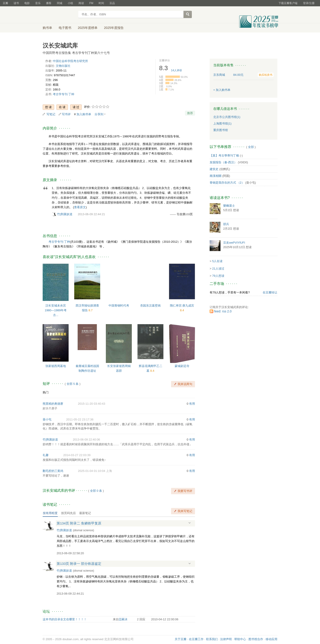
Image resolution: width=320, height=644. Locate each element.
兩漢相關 (216, 176)
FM (91, 3)
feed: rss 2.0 (223, 311)
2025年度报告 (114, 28)
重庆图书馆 (221, 130)
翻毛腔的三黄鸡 (53, 471)
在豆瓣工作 (196, 639)
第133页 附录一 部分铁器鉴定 (79, 564)
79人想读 (218, 276)
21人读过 (218, 269)
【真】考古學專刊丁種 (224, 156)
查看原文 (80, 207)
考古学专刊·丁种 (64, 94)
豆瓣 (5, 3)
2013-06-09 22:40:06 (87, 440)
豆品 (112, 3)
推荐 (190, 113)
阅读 (81, 3)
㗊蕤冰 (123, 619)
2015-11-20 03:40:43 (92, 404)
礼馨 (46, 455)
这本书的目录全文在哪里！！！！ (65, 619)
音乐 (38, 3)
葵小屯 (47, 419)
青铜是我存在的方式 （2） (227, 183)
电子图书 (65, 28)
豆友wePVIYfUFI (234, 243)
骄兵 (226, 224)
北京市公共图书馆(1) (227, 117)
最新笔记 (85, 513)
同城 (60, 3)
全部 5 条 (73, 384)
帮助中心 (240, 639)
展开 (190, 523)
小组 (70, 3)
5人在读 (217, 261)
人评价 (177, 70)
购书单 (47, 28)
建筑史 (214, 169)
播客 (49, 3)
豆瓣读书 (59, 15)
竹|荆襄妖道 (65, 214)
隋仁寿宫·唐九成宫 (182, 306)
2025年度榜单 (88, 28)
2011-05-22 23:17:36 (80, 419)
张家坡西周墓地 (56, 366)
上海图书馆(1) (222, 123)
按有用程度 (50, 513)
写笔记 (51, 114)
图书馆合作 (256, 639)
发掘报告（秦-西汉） (223, 162)
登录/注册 (309, 3)
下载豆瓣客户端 (288, 3)
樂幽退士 (229, 206)
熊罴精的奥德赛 (53, 404)
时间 (101, 3)
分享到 (99, 114)
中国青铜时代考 (119, 306)
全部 (251, 147)
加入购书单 (84, 114)
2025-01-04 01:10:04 (92, 471)
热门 (46, 392)
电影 (27, 3)
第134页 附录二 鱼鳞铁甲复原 (79, 523)
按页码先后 (68, 513)
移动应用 (271, 639)
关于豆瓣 (181, 639)
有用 (192, 404)
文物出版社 (63, 66)
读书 (16, 3)
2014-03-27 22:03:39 (77, 455)
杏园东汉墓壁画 (150, 306)
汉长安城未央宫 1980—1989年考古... (56, 310)
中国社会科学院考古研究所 (70, 61)
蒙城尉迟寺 (182, 366)
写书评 (66, 114)
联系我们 (212, 639)
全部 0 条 (96, 491)
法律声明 (226, 639)
